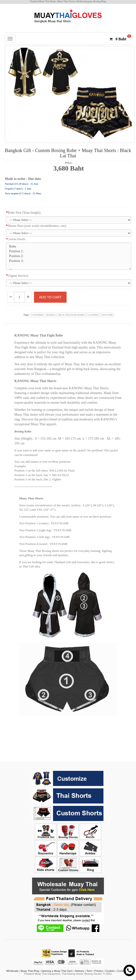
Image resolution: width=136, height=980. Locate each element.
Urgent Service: (17, 276)
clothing (93, 315)
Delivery (79, 971)
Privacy (99, 971)
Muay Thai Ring (30, 971)
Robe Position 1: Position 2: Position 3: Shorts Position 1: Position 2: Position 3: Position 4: (69, 256)
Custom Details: (16, 239)
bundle (51, 315)
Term (89, 971)
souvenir (107, 315)
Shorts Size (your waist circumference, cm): (36, 226)
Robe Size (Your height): (24, 213)
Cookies (110, 971)
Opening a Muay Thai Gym (57, 971)
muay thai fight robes (72, 315)
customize (37, 315)
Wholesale (12, 971)
